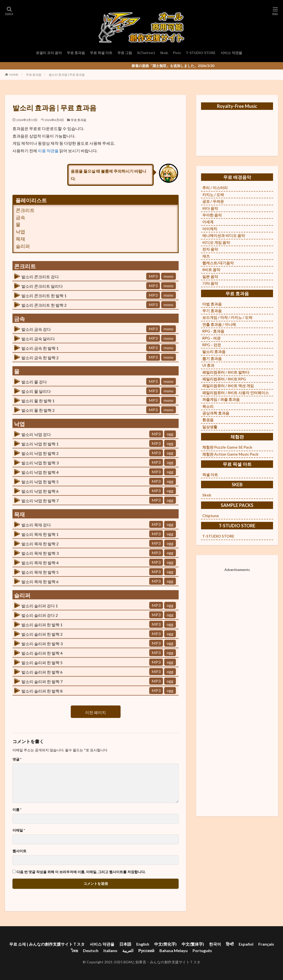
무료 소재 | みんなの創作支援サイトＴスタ (47, 944)
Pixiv (177, 53)
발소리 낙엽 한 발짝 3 (40, 463)
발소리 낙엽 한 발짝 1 (40, 444)
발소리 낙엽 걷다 (36, 434)
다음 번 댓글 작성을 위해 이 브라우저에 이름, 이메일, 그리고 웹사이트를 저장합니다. (81, 872)
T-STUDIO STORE (201, 53)
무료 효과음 (76, 53)
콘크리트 (25, 210)
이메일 (19, 830)
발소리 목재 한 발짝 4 (40, 563)
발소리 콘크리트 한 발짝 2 (44, 305)
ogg (170, 434)
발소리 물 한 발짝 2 (38, 410)
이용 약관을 (49, 151)
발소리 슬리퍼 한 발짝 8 (42, 691)
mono (169, 276)
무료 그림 (125, 53)
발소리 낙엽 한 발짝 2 (40, 453)
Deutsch (91, 950)
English (143, 944)
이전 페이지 (96, 712)
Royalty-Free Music (237, 106)
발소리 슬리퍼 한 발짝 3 (42, 644)
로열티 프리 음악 (49, 53)
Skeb (164, 53)
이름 (17, 810)
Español (246, 944)
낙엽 (20, 232)
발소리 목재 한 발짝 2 (40, 544)
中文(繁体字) (193, 944)
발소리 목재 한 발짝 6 (40, 582)
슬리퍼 (23, 246)
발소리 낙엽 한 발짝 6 (40, 491)
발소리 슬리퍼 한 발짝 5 (42, 663)
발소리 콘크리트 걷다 (40, 277)
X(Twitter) (146, 53)
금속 (20, 217)
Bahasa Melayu (174, 950)
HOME (14, 75)
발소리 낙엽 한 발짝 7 (40, 501)
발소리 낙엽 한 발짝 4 (40, 472)
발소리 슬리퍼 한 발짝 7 (42, 681)
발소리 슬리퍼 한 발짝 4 (42, 653)
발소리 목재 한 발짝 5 (40, 572)
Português (202, 950)
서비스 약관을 (231, 53)
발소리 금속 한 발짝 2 (40, 358)
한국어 (215, 944)
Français (266, 944)
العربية (128, 950)
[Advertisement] (237, 687)
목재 (20, 239)
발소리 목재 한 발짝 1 (40, 534)
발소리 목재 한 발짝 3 (40, 553)
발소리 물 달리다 (36, 391)
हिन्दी (230, 944)
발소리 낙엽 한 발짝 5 (40, 482)
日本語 (125, 944)
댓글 (17, 759)
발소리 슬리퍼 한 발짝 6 (42, 672)
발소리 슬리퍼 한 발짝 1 (42, 625)
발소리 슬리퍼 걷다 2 (40, 615)
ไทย (74, 950)
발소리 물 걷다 (34, 382)
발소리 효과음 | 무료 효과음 (67, 75)
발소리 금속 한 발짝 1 (40, 348)
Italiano (110, 950)
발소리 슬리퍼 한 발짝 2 (42, 634)
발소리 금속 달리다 (38, 339)
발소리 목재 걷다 (36, 525)
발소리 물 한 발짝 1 (38, 401)
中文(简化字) (165, 944)
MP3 (153, 276)
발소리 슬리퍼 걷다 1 (40, 606)
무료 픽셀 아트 (101, 53)
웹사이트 (19, 851)
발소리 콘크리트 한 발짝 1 (44, 296)
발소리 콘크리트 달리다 (42, 286)
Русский (146, 950)
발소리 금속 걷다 (36, 329)
